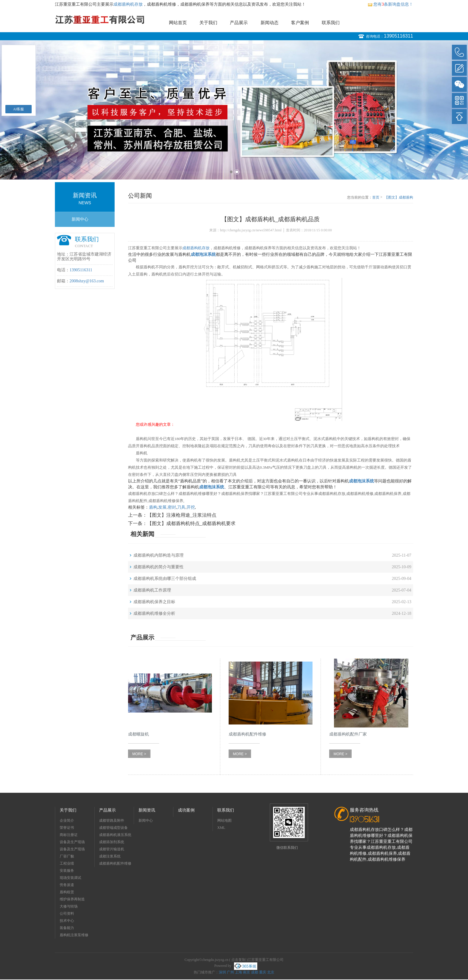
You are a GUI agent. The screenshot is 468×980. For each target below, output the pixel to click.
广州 (230, 972)
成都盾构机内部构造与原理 (158, 555)
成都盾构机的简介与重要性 (158, 567)
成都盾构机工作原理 (152, 590)
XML (221, 828)
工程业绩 (67, 863)
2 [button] (237, 172)
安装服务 (67, 871)
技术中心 (67, 921)
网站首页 (178, 23)
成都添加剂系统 (112, 842)
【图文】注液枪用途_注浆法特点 (182, 515)
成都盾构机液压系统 (115, 835)
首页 (376, 197)
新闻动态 (270, 23)
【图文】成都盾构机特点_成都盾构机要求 (191, 523)
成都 (255, 972)
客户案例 (300, 23)
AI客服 (19, 109)
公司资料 (67, 914)
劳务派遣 (67, 885)
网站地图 (224, 820)
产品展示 (239, 23)
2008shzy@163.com (87, 281)
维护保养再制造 (72, 899)
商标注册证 (69, 835)
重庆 (263, 972)
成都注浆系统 (110, 856)
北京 (271, 972)
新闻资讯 (147, 810)
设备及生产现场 (72, 842)
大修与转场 (69, 906)
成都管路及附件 (112, 820)
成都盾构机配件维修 (115, 863)
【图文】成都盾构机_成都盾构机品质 (399, 198)
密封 (172, 507)
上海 (238, 972)
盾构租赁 (67, 892)
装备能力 (67, 928)
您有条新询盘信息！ (390, 4)
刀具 (181, 507)
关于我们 (208, 23)
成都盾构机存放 (128, 4)
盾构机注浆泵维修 (74, 935)
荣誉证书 (67, 828)
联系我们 (331, 23)
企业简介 (67, 820)
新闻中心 (80, 219)
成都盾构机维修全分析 (154, 613)
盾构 (153, 507)
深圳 (222, 972)
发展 (162, 507)
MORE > (139, 754)
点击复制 (238, 960)
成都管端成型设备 (113, 828)
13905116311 (398, 36)
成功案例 (186, 810)
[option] (234, 110)
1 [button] (231, 172)
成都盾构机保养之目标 (154, 602)
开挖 (191, 507)
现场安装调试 (70, 878)
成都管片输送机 (112, 849)
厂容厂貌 (67, 856)
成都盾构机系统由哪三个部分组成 (165, 579)
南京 (247, 972)
